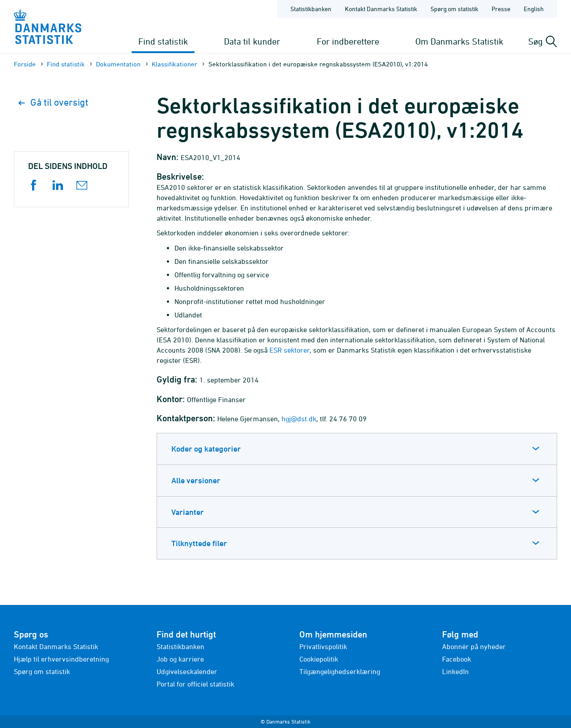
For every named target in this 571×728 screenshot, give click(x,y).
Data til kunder (252, 41)
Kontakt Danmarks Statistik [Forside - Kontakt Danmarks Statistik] (381, 9)
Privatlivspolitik (323, 646)
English (534, 9)
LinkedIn (455, 671)
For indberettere (348, 41)
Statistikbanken (311, 9)
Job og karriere (180, 659)
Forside (25, 64)
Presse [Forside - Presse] (501, 9)
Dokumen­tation (118, 64)
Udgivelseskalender (187, 671)
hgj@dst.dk (299, 419)
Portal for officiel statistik (195, 684)
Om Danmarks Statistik (459, 41)
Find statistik (163, 41)
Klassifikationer (174, 64)
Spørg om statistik (42, 671)
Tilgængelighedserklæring (340, 671)
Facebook (457, 659)
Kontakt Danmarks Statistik (56, 646)
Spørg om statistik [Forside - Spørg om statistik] (454, 9)
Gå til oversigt (53, 102)
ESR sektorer (290, 350)
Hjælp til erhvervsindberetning (61, 659)
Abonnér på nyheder (474, 646)
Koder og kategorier (206, 449)
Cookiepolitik (319, 659)
